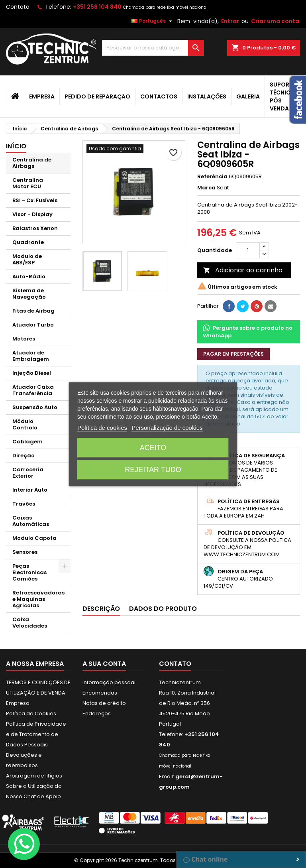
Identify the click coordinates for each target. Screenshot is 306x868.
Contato (18, 7)
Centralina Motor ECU (28, 183)
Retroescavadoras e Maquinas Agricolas (38, 599)
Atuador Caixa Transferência (33, 390)
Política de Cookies (31, 713)
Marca (206, 188)
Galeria (248, 96)
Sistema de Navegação (29, 294)
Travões (24, 504)
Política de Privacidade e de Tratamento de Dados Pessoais (36, 734)
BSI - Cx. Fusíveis (35, 200)
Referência (212, 177)
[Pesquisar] (153, 48)
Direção (24, 456)
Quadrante (28, 242)
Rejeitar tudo (153, 470)
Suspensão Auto (35, 407)
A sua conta (104, 664)
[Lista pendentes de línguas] (153, 21)
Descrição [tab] (101, 609)
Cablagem (27, 442)
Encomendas (100, 693)
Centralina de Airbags (32, 163)
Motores (24, 339)
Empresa (42, 96)
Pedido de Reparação (97, 96)
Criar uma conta (275, 21)
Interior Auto (30, 490)
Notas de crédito (104, 703)
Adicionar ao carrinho (243, 270)
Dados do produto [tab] (163, 609)
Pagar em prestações (233, 354)
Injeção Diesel (32, 373)
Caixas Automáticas (31, 521)
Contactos (159, 96)
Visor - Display (32, 214)
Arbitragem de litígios (34, 776)
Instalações (207, 96)
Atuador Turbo (33, 325)
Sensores (25, 552)
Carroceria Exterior (28, 473)
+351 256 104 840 (97, 7)
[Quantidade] (248, 250)
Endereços (97, 713)
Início (16, 146)
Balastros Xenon (35, 228)
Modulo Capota (34, 538)
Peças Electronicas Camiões (29, 572)
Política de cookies (102, 428)
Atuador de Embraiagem (31, 356)
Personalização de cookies (167, 428)
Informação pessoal (109, 682)
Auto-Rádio (29, 277)
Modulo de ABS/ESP (27, 259)
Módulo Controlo (25, 424)
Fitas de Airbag (33, 311)
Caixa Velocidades (30, 623)
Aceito (153, 448)
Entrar (230, 21)
